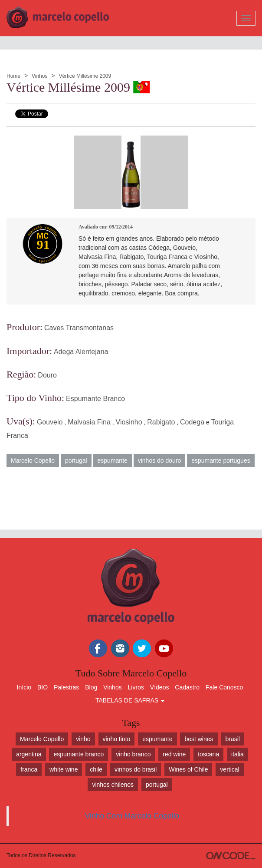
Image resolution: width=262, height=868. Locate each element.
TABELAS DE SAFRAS (130, 700)
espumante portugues (221, 461)
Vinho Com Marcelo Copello (132, 816)
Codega (192, 422)
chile (96, 769)
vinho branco (133, 754)
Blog (91, 687)
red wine (174, 754)
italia (237, 754)
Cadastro (187, 687)
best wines (199, 739)
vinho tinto (117, 739)
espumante (113, 461)
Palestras (66, 687)
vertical (229, 769)
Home (13, 76)
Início (24, 687)
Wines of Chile (188, 769)
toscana (208, 754)
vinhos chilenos (113, 785)
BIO (43, 687)
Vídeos (160, 687)
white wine (64, 769)
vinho (83, 739)
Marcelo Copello (33, 461)
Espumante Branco (95, 399)
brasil (232, 739)
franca (29, 769)
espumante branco (79, 754)
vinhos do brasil (136, 769)
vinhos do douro (160, 461)
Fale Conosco (224, 687)
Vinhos (39, 76)
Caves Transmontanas (79, 328)
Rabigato (161, 422)
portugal (76, 461)
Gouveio (50, 422)
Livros (136, 687)
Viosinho (129, 422)
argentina (29, 754)
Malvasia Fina (89, 422)
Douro (47, 375)
